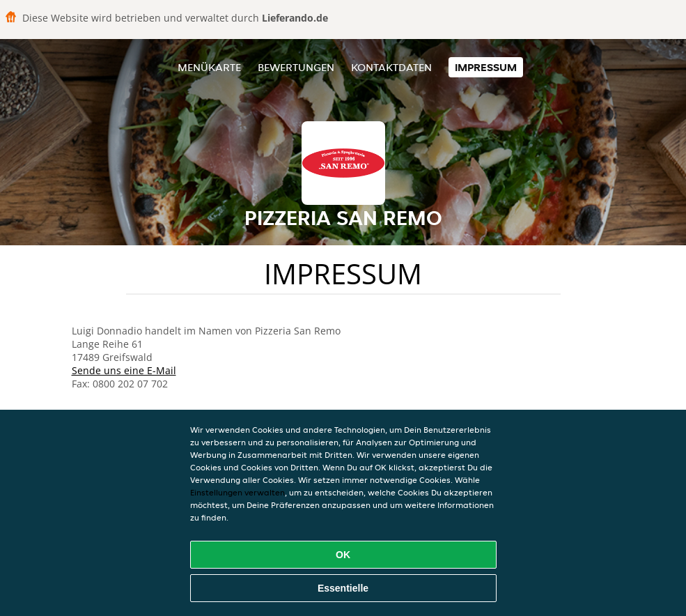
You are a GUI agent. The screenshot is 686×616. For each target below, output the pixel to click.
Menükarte (209, 67)
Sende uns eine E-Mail (124, 370)
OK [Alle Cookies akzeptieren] (343, 555)
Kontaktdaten (391, 67)
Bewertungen (296, 67)
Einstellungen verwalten (237, 492)
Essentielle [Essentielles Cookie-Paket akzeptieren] (343, 588)
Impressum (486, 67)
